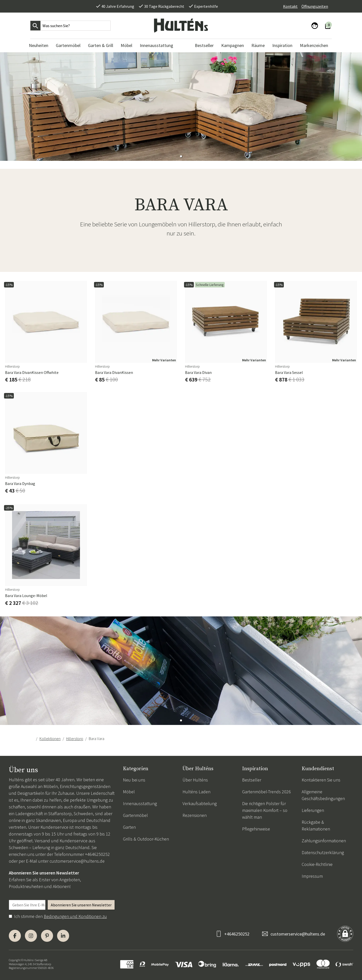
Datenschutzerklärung (323, 852)
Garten (129, 827)
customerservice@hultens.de (77, 861)
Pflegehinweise (256, 829)
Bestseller (252, 780)
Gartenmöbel (135, 815)
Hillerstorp (75, 739)
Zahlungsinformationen (324, 841)
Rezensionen (195, 815)
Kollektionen (50, 739)
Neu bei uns (134, 780)
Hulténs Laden (196, 792)
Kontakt (290, 6)
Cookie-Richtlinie (317, 864)
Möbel (129, 792)
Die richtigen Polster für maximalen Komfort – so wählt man (265, 810)
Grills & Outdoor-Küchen (146, 839)
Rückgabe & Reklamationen (316, 825)
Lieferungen (313, 810)
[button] (181, 156)
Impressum (312, 876)
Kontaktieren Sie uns (321, 780)
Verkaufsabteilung (200, 803)
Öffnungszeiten (315, 6)
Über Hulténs (195, 780)
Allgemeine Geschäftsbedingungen (323, 795)
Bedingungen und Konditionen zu (75, 916)
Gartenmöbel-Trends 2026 (266, 792)
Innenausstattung (140, 803)
